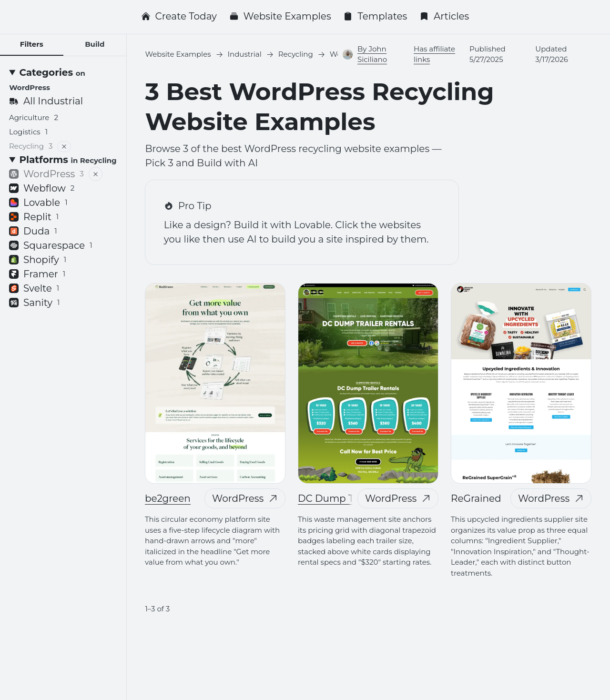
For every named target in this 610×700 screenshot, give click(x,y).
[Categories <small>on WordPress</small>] (63, 80)
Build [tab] (95, 44)
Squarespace (51, 245)
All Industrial (46, 101)
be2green (168, 498)
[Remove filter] (65, 147)
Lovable (38, 203)
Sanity (35, 303)
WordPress (245, 498)
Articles (444, 16)
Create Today (179, 16)
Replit (34, 217)
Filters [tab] (32, 44)
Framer (37, 274)
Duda (33, 231)
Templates (375, 16)
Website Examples (280, 16)
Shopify (38, 260)
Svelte (34, 288)
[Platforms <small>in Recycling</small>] (63, 160)
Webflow (42, 188)
